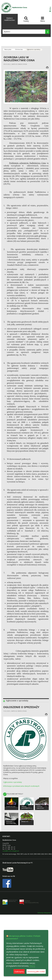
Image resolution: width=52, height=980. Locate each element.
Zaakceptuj (19, 971)
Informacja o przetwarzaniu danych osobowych (21, 786)
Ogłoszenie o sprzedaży (13, 782)
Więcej (32, 966)
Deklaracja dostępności (44, 913)
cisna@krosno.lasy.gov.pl (11, 851)
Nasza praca (8, 49)
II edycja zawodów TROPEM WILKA (41, 808)
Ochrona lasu (19, 49)
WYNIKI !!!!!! (25, 822)
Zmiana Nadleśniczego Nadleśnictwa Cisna (27, 809)
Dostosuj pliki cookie (36, 971)
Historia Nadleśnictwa (11, 823)
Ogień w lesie (11, 807)
